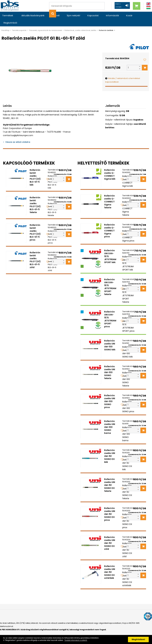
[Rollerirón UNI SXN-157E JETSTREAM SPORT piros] (91, 312)
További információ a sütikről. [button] (76, 640)
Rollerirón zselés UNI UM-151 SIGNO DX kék (110, 449)
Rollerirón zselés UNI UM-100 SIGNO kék (110, 338)
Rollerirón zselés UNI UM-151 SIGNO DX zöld (110, 536)
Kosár (117, 15)
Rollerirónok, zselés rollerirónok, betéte (80, 23)
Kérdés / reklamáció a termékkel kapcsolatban (123, 73)
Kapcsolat (85, 15)
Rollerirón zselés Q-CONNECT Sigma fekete (109, 194)
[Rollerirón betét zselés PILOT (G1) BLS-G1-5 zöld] (16, 253)
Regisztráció (132, 15)
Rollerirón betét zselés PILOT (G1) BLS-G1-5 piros (35, 225)
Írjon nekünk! (68, 15)
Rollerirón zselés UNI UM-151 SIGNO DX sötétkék (110, 565)
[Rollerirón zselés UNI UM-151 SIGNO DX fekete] (91, 480)
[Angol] (148, 4)
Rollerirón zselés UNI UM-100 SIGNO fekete (110, 365)
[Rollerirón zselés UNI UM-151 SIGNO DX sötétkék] (91, 567)
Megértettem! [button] (138, 639)
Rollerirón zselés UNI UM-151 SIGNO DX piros (110, 507)
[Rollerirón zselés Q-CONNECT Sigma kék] (91, 171)
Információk (102, 15)
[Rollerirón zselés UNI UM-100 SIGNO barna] (91, 422)
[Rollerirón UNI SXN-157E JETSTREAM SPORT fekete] (91, 280)
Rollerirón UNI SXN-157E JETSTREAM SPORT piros (110, 312)
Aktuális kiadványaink (32, 15)
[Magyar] (148, 8)
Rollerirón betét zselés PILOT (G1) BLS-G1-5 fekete (35, 198)
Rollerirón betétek (106, 23)
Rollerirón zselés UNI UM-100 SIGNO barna (110, 420)
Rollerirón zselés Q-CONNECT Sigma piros (109, 223)
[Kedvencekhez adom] (145, 53)
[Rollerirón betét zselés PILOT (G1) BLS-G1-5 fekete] (16, 198)
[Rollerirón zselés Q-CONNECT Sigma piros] (91, 225)
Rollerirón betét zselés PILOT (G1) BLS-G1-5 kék (35, 170)
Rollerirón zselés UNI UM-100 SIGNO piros (110, 394)
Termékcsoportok (19, 23)
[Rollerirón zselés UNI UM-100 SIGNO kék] (91, 341)
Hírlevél (52, 15)
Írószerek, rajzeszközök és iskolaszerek (45, 23)
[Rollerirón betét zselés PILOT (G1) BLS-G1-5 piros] (16, 226)
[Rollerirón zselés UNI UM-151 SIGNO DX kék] (91, 451)
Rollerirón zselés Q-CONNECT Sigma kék (110, 167)
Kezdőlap (5, 23)
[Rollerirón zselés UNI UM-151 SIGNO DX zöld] (91, 538)
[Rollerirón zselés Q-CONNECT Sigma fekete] (91, 196)
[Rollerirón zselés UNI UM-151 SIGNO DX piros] (91, 509)
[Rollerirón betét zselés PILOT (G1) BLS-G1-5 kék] (16, 171)
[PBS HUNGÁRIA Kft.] (11, 6)
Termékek (8, 15)
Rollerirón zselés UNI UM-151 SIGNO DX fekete (110, 478)
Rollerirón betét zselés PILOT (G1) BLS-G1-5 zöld (35, 253)
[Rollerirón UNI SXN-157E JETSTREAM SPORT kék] (91, 251)
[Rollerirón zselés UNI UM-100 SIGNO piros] (91, 396)
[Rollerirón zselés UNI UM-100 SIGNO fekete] (91, 367)
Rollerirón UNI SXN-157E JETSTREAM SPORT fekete (110, 280)
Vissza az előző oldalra (18, 135)
